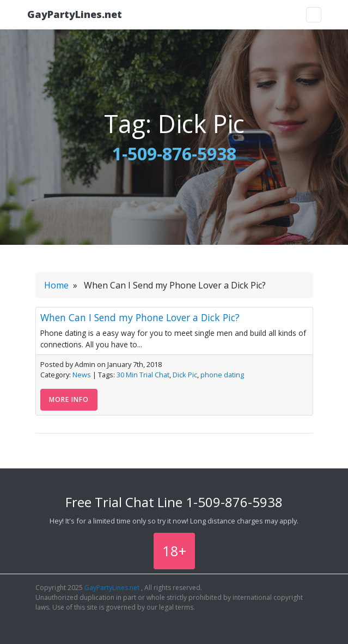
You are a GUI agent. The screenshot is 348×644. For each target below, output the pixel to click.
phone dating (222, 375)
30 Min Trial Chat (143, 375)
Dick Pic (185, 375)
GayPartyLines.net (75, 14)
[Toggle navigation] (314, 15)
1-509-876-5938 (174, 154)
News (82, 375)
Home (56, 285)
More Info (69, 399)
